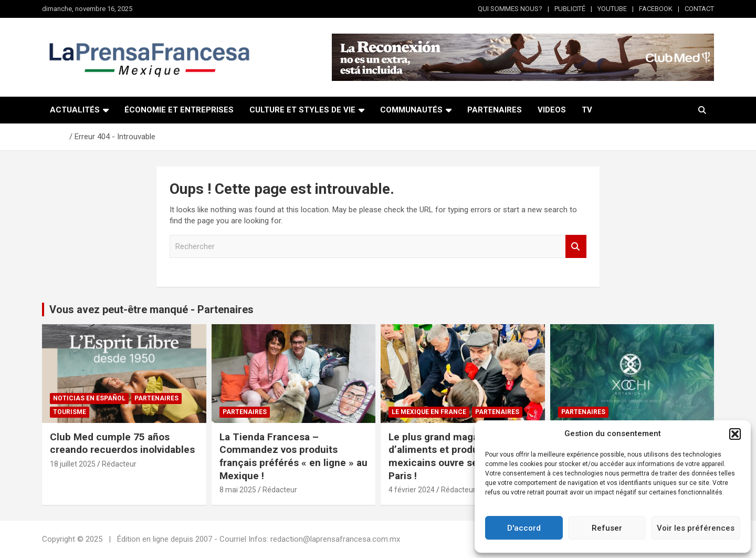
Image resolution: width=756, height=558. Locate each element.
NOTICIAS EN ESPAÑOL (89, 398)
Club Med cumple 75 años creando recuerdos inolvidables (122, 443)
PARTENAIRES (495, 110)
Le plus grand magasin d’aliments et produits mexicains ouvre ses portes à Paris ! (456, 456)
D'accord (524, 528)
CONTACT (699, 9)
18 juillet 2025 (73, 464)
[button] (735, 434)
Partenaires (156, 398)
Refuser (607, 528)
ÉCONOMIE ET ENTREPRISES (179, 110)
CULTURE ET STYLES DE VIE (302, 110)
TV (587, 110)
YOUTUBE (612, 9)
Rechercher (576, 247)
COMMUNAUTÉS (411, 110)
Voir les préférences (696, 528)
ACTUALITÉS (75, 110)
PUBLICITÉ (570, 9)
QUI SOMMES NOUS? (510, 9)
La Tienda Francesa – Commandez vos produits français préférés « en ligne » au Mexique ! (293, 456)
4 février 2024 (412, 490)
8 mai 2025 (238, 490)
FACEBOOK (656, 9)
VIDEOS (552, 110)
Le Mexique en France (429, 412)
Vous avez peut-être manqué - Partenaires (151, 309)
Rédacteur (119, 464)
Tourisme (70, 412)
